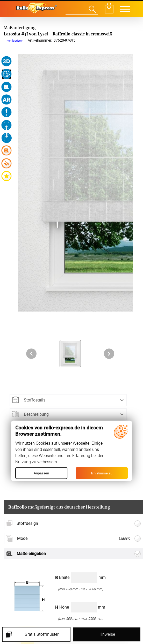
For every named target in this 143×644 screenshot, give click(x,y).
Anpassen (41, 473)
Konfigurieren (15, 41)
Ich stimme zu (102, 473)
